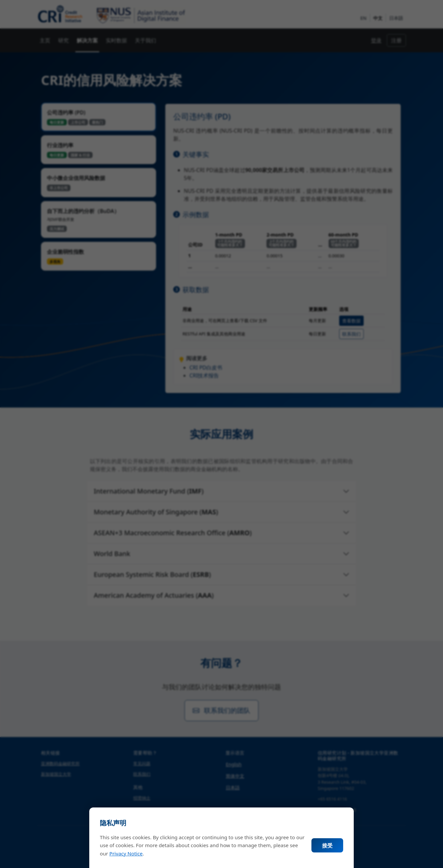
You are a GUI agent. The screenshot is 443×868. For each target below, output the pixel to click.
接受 (327, 846)
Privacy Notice (126, 853)
